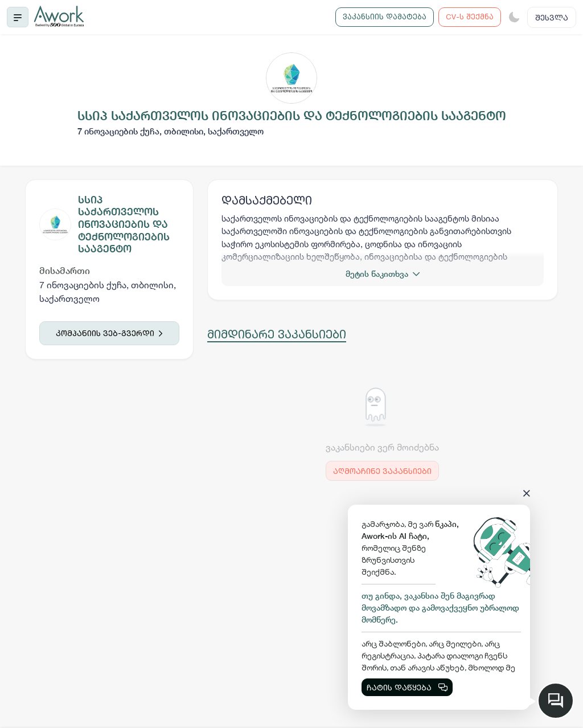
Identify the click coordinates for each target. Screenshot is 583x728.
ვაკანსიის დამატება (385, 17)
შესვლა (552, 17)
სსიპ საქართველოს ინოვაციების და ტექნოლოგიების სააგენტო (124, 224)
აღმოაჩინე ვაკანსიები (382, 471)
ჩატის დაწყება (407, 687)
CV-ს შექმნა (470, 17)
